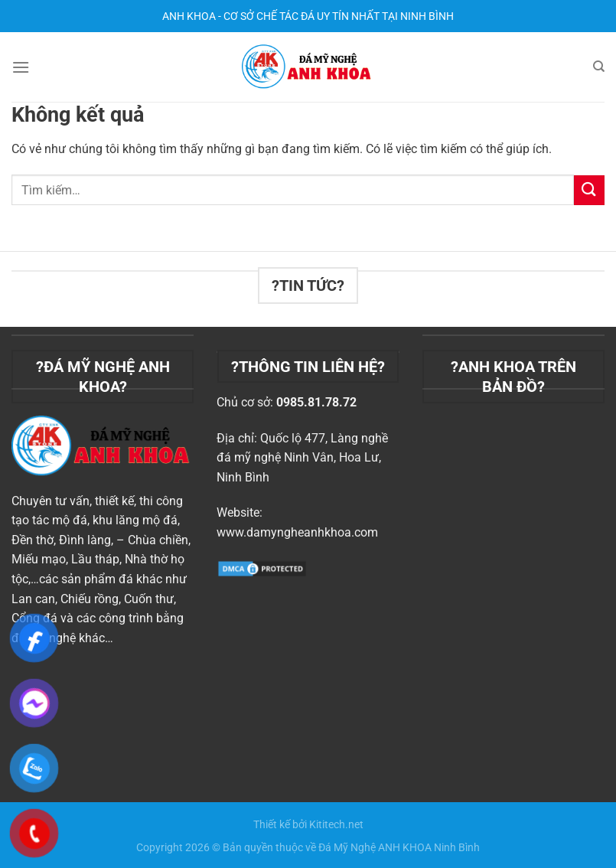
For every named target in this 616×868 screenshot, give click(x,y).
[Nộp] (589, 190)
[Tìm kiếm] (599, 67)
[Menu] (21, 67)
